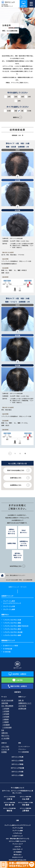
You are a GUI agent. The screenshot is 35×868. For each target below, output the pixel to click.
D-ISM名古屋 (8, 649)
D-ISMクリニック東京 (11, 646)
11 (15, 453)
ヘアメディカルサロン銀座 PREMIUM (16, 626)
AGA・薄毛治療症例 (7, 706)
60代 (19, 101)
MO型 (9, 111)
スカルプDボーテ (18, 849)
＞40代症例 (6, 714)
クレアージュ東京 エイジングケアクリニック (18, 825)
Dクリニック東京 (17, 761)
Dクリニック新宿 (17, 764)
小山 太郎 (26, 798)
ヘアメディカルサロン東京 (12, 629)
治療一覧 (21, 700)
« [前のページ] (11, 453)
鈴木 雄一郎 (9, 804)
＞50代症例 (6, 717)
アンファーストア (18, 844)
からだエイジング (18, 857)
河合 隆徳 (26, 804)
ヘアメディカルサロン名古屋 (13, 632)
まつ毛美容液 (18, 852)
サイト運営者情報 (24, 752)
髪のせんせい (18, 855)
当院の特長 (5, 703)
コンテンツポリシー (24, 747)
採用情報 (4, 752)
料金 (3, 730)
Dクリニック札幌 (17, 757)
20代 (9, 97)
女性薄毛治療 (22, 709)
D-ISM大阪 (7, 652)
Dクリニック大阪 (17, 772)
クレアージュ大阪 (9, 606)
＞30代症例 (6, 711)
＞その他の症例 (7, 727)
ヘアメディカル (18, 833)
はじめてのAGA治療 (7, 700)
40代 (23, 97)
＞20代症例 (6, 709)
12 (20, 453)
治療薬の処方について (25, 703)
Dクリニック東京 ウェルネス (17, 841)
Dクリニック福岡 (17, 775)
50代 (29, 97)
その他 (29, 111)
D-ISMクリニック (18, 836)
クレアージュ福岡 (9, 609)
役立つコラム (5, 736)
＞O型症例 (5, 722)
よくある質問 (5, 738)
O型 (22, 111)
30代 (16, 97)
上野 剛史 (26, 810)
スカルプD (18, 847)
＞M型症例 (5, 719)
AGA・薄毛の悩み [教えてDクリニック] (17, 839)
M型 (16, 111)
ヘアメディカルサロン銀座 (12, 623)
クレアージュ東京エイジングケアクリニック (12, 602)
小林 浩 (9, 798)
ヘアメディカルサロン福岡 (12, 635)
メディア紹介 (5, 747)
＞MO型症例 (6, 725)
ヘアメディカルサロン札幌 (12, 620)
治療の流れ (5, 733)
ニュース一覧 (5, 749)
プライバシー (22, 749)
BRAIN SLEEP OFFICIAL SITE (17, 860)
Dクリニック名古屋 (17, 768)
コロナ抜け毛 (22, 706)
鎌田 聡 (9, 810)
